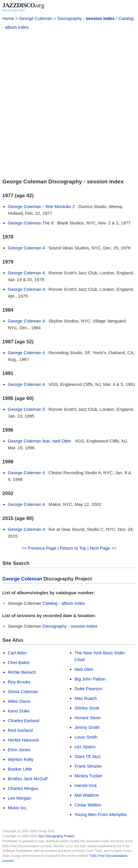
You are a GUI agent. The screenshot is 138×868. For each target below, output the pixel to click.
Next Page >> (103, 548)
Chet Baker (19, 662)
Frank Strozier (88, 766)
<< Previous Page (39, 548)
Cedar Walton (88, 805)
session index (100, 18)
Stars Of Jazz (88, 756)
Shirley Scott (87, 708)
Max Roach (86, 698)
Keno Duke (19, 711)
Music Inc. (18, 808)
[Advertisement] (69, 103)
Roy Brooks (19, 682)
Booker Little (20, 769)
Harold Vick (86, 785)
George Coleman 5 (26, 409)
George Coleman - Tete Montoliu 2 (41, 206)
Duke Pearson (88, 689)
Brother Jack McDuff (28, 779)
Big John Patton (90, 679)
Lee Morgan (20, 798)
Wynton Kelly (21, 759)
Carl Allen (17, 653)
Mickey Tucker (89, 776)
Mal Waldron (87, 795)
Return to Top (73, 548)
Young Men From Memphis (101, 814)
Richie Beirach (22, 672)
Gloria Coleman (23, 691)
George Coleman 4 (26, 248)
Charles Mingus (23, 788)
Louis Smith (86, 737)
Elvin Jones (19, 750)
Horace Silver (88, 718)
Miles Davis (19, 701)
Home (8, 18)
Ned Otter (84, 669)
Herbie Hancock (24, 740)
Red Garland (20, 730)
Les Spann (85, 747)
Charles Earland (24, 721)
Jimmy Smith (87, 727)
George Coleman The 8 (31, 223)
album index (17, 27)
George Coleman (36, 18)
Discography (69, 18)
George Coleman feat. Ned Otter (40, 441)
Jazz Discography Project (56, 836)
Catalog (126, 18)
